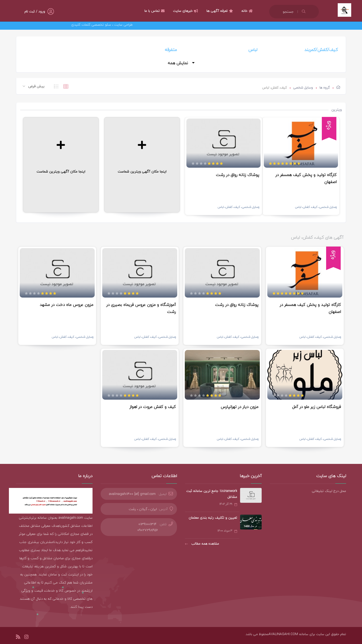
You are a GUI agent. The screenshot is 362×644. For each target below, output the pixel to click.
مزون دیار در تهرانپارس (240, 407)
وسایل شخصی (303, 88)
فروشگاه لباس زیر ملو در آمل (317, 407)
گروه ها (325, 88)
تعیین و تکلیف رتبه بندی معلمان (213, 518)
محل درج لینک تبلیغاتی (329, 491)
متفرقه (171, 50)
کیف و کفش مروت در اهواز (153, 407)
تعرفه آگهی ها (220, 11)
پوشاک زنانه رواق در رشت (238, 175)
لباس (253, 50)
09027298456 (148, 530)
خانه (248, 11)
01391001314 (147, 524)
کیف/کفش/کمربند (321, 50)
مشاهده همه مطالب (202, 544)
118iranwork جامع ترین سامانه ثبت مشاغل (212, 494)
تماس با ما (155, 11)
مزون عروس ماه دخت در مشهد (66, 305)
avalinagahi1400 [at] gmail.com (132, 494)
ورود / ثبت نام (35, 11)
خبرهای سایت (186, 11)
